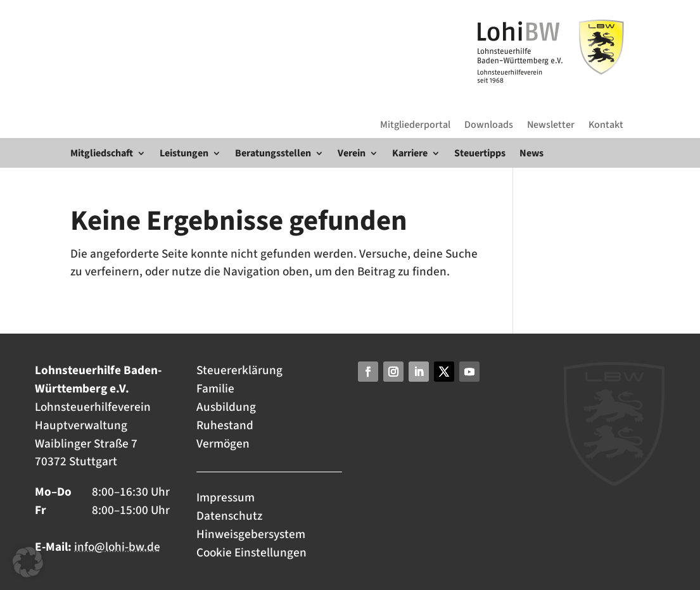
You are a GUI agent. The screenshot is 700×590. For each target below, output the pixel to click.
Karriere (410, 153)
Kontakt (606, 125)
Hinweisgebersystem (251, 534)
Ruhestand (225, 425)
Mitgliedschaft (102, 153)
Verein (352, 153)
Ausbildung (226, 407)
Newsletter (551, 125)
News (531, 153)
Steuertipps (480, 153)
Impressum (227, 498)
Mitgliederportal (415, 125)
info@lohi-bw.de (117, 547)
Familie (215, 389)
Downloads (489, 125)
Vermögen (223, 444)
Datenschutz (229, 516)
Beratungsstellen (273, 153)
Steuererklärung (239, 370)
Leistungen (184, 153)
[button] (28, 562)
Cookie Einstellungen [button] (251, 553)
